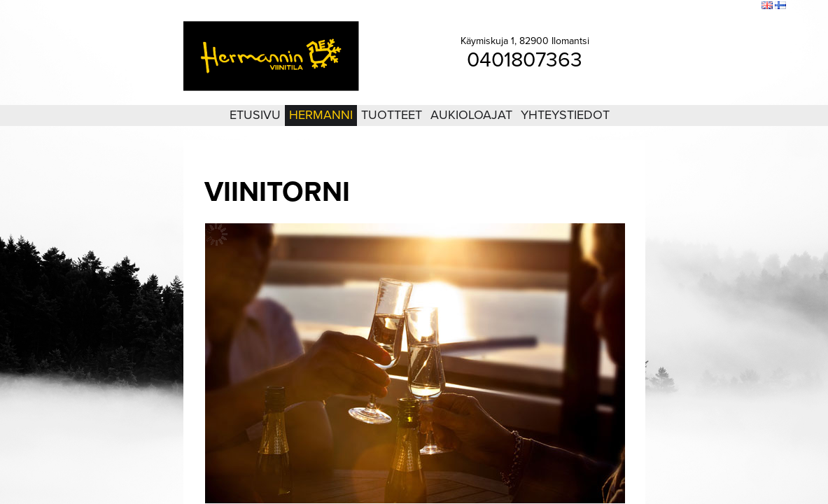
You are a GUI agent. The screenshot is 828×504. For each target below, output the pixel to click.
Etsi (748, 6)
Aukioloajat (471, 115)
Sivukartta (715, 6)
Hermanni (321, 115)
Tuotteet (392, 115)
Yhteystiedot (565, 115)
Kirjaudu (674, 6)
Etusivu (255, 115)
